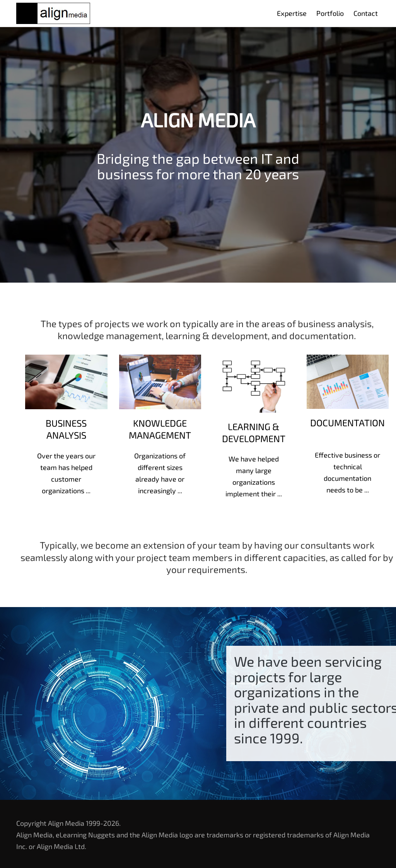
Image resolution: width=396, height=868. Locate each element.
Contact (366, 13)
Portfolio (330, 13)
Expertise (292, 13)
